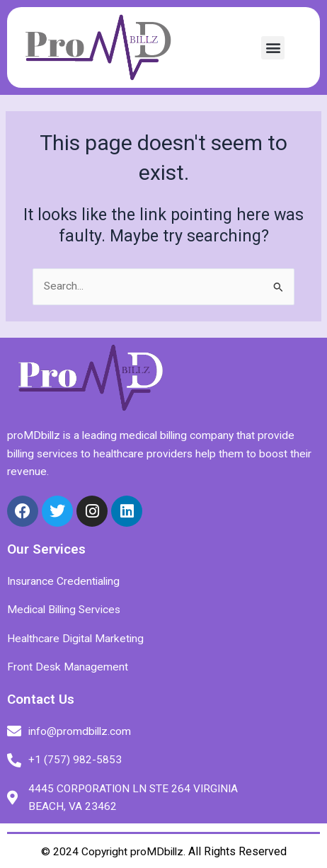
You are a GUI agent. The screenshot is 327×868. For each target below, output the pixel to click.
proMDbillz (157, 852)
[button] (273, 48)
